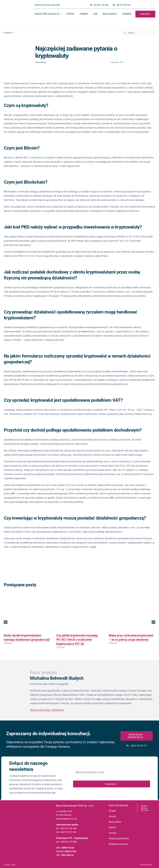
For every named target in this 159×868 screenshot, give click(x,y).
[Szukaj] (125, 33)
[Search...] (139, 33)
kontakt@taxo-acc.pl (67, 819)
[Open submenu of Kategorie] (13, 33)
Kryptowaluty (41, 62)
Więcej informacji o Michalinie (47, 710)
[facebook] (151, 5)
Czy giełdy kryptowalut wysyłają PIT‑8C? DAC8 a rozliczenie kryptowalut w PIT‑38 (77, 640)
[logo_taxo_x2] (14, 7)
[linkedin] (154, 5)
